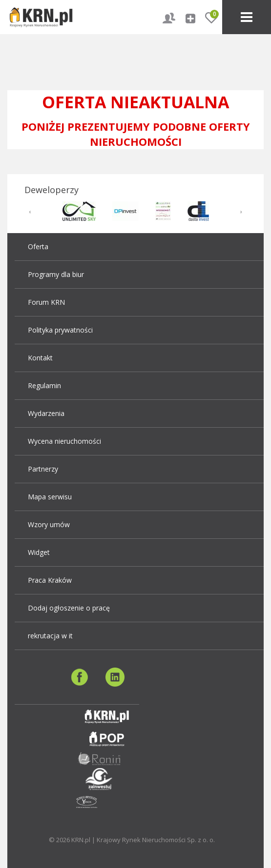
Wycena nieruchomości (64, 441)
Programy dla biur (56, 274)
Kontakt (40, 358)
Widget (39, 552)
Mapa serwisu (50, 497)
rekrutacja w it (50, 636)
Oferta (38, 247)
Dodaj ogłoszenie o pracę (69, 608)
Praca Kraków (50, 580)
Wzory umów (49, 524)
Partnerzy (43, 469)
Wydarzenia (46, 413)
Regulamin (44, 385)
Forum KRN (46, 302)
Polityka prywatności (60, 330)
